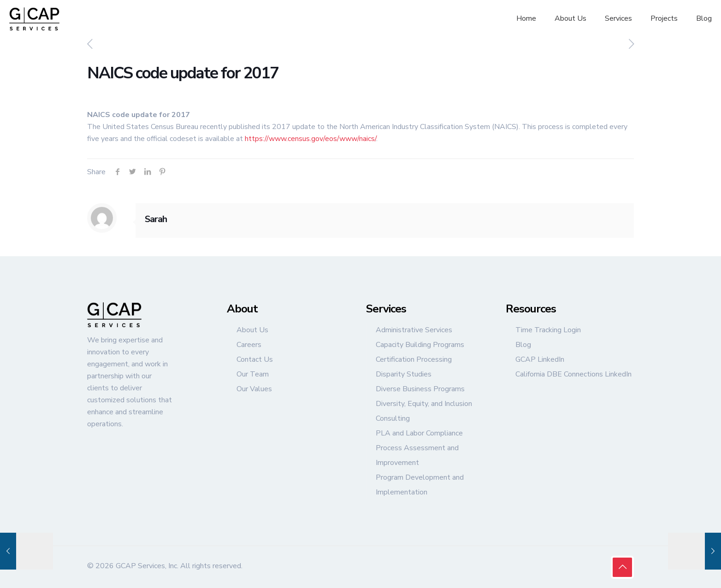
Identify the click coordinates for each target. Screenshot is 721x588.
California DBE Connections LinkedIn (573, 374)
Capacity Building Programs (420, 345)
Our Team (253, 374)
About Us (252, 330)
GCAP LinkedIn (540, 359)
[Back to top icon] (622, 567)
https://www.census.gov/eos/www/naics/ (310, 139)
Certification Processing (414, 359)
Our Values (254, 389)
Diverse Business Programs (420, 389)
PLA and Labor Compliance (419, 433)
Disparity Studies (404, 374)
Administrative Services (414, 330)
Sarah (156, 219)
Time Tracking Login (548, 330)
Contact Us (255, 359)
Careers (249, 345)
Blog (523, 345)
